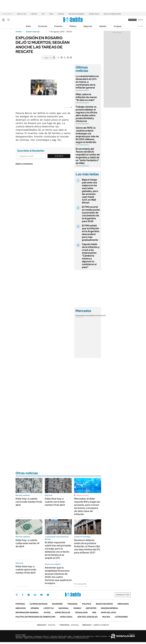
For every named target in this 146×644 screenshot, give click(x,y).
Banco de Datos (104, 604)
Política (73, 26)
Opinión (103, 26)
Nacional (64, 608)
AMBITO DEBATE (96, 625)
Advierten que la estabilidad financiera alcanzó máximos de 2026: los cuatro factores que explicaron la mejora (58, 575)
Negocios (88, 26)
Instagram (29, 595)
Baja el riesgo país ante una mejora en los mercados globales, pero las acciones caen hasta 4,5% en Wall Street (90, 191)
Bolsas (86, 316)
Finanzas (58, 26)
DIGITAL (46, 625)
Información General (27, 613)
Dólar (29, 26)
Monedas (79, 316)
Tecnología (81, 613)
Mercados (123, 604)
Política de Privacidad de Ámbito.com (35, 617)
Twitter (17, 595)
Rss (94, 613)
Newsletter (140, 26)
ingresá (140, 20)
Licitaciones (121, 617)
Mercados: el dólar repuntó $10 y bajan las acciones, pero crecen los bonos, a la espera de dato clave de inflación (87, 506)
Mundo (77, 608)
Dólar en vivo (22, 14)
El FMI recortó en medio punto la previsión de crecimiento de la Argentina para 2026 (91, 214)
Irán (43, 14)
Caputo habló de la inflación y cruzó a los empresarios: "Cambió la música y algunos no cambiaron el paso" (91, 256)
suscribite (132, 20)
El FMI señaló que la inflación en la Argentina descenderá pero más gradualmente (91, 233)
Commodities (94, 316)
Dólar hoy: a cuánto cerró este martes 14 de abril (29, 502)
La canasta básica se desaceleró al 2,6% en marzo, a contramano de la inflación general (87, 82)
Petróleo (61, 14)
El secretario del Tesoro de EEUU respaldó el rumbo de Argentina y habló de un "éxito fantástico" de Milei (88, 156)
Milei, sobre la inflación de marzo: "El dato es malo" (86, 97)
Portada (20, 604)
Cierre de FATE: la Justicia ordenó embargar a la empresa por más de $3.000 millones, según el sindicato (87, 135)
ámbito (19, 32)
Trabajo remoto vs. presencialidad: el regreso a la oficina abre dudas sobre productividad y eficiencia (86, 114)
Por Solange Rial (80, 584)
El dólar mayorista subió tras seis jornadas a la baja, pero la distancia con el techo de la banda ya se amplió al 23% (58, 550)
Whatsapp (48, 595)
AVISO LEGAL (66, 617)
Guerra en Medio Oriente (112, 14)
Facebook (23, 595)
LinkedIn (35, 595)
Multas (106, 617)
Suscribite (59, 156)
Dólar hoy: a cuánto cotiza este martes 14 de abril (27, 543)
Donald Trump (94, 14)
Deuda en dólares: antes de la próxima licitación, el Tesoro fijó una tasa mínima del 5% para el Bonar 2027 (87, 546)
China (51, 14)
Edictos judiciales (87, 617)
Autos (47, 613)
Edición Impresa (110, 608)
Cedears (102, 316)
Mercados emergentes (76, 14)
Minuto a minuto (83, 495)
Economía (43, 26)
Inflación (34, 14)
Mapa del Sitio (109, 613)
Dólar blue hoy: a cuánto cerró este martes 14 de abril (55, 502)
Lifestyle (49, 608)
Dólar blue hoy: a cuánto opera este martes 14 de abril (26, 570)
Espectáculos (63, 613)
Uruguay (117, 26)
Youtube (41, 595)
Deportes (91, 608)
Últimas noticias (39, 604)
